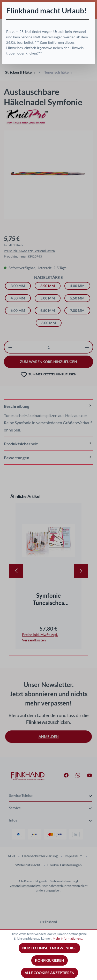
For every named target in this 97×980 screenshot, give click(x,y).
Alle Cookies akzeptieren (50, 973)
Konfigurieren (50, 960)
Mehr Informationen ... (68, 938)
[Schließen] (91, 6)
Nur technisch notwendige (49, 948)
